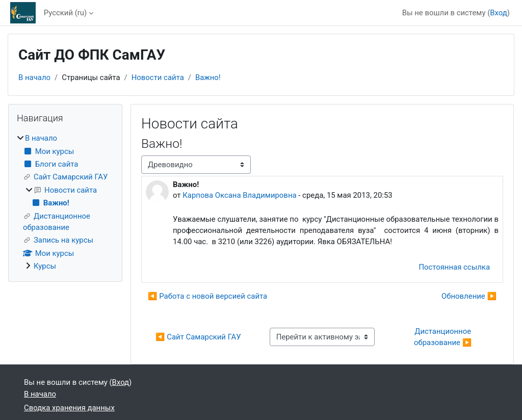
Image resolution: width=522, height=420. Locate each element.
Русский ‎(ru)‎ (66, 13)
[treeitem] (65, 202)
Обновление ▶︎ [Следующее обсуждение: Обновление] (469, 296)
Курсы (45, 266)
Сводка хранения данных (69, 408)
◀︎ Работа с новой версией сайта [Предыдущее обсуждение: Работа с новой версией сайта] (207, 296)
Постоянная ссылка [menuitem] (454, 267)
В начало (34, 77)
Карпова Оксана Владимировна (239, 195)
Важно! (208, 77)
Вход (499, 13)
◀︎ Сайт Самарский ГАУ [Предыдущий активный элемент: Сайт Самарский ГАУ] (198, 337)
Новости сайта (158, 77)
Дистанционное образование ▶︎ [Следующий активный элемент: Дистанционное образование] (443, 337)
